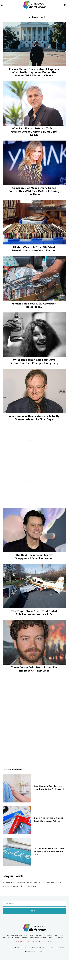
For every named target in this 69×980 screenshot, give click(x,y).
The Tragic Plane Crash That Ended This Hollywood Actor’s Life (34, 613)
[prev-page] (4, 758)
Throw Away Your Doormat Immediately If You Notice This (49, 851)
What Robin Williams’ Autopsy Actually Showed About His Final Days (34, 418)
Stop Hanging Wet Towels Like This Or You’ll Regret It (49, 787)
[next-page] (9, 758)
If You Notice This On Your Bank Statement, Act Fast (48, 819)
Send (35, 911)
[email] (34, 904)
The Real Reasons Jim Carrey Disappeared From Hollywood (34, 557)
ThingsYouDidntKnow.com (28, 941)
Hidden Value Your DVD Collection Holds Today (34, 305)
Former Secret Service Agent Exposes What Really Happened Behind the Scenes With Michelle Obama (34, 72)
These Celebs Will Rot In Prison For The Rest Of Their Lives (34, 669)
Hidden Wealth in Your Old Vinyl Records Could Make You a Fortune (34, 249)
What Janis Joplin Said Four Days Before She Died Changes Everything (34, 362)
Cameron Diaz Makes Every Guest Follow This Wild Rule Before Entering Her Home (34, 191)
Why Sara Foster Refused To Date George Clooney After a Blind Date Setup (34, 132)
